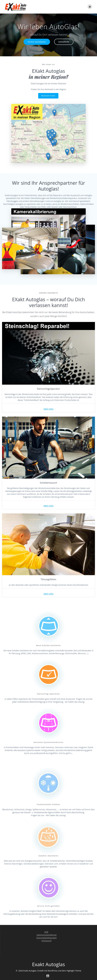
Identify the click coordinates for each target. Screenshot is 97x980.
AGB (46, 932)
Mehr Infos (49, 409)
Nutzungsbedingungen (46, 938)
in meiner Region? (48, 77)
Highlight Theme (74, 971)
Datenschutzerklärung (46, 935)
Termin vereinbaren (37, 42)
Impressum (47, 941)
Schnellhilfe (64, 42)
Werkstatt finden (48, 96)
